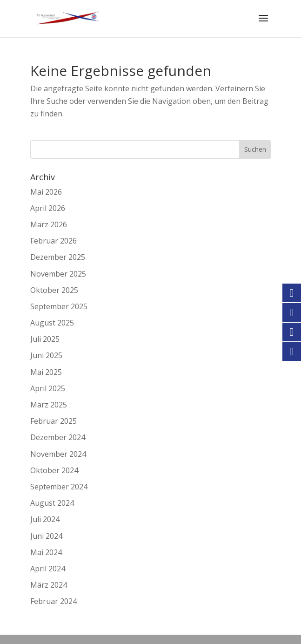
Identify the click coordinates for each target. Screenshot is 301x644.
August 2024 (52, 503)
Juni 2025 (46, 355)
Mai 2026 (46, 192)
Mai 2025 (46, 372)
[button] (17, 627)
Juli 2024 (45, 519)
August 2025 (52, 323)
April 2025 (48, 388)
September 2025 (59, 306)
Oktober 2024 (54, 470)
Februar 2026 (54, 241)
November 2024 (58, 454)
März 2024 (49, 585)
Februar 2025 (54, 421)
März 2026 (49, 224)
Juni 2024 (46, 536)
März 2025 (49, 405)
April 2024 (48, 569)
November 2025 (58, 274)
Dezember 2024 (58, 437)
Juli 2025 (45, 339)
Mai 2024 (46, 552)
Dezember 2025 (58, 257)
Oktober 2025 (54, 290)
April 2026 (48, 208)
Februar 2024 (54, 601)
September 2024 (59, 487)
